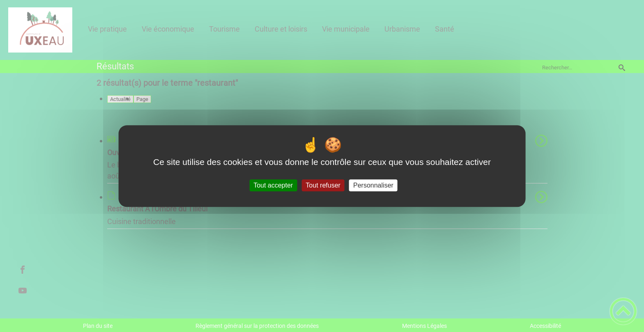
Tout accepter (273, 185)
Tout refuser (323, 185)
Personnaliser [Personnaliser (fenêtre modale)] (373, 185)
